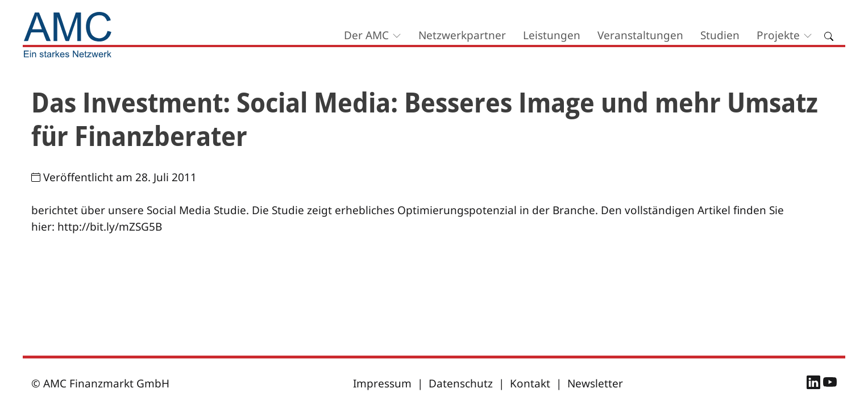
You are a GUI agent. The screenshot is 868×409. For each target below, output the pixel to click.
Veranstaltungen (640, 35)
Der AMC (366, 35)
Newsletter (595, 383)
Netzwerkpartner (462, 35)
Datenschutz (461, 383)
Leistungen (552, 35)
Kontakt (530, 383)
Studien (720, 35)
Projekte (778, 35)
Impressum (382, 383)
